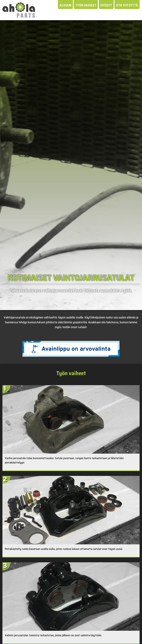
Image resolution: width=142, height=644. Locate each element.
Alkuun (65, 5)
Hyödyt (106, 5)
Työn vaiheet (86, 5)
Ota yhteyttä (127, 5)
